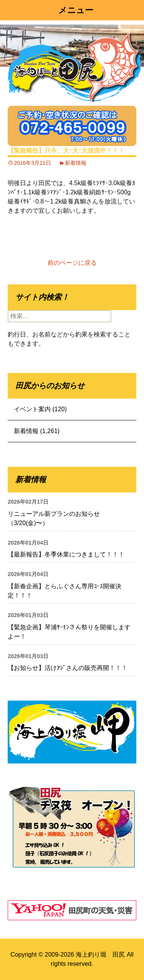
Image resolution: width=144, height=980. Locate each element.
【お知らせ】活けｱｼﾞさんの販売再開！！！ (68, 668)
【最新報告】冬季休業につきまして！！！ (66, 554)
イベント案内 (32, 409)
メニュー (76, 10)
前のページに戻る (72, 263)
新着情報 (76, 163)
